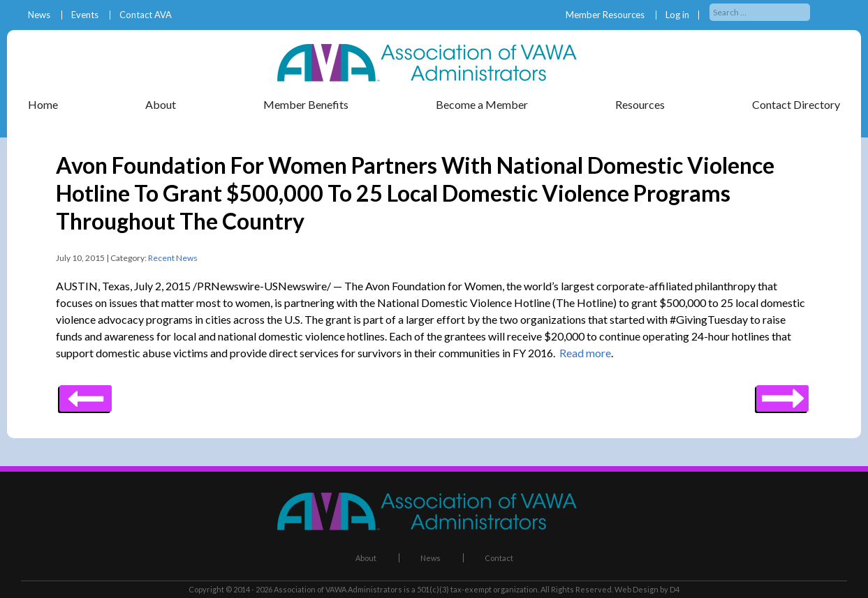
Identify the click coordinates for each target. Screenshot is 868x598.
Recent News (173, 258)
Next (86, 394)
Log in (677, 15)
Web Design (637, 589)
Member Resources (605, 15)
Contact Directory (796, 104)
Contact (499, 558)
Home (43, 104)
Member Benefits (306, 104)
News (39, 15)
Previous (782, 394)
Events (85, 15)
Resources (640, 104)
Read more (585, 353)
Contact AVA (146, 15)
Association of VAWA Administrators (338, 589)
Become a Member (482, 104)
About (161, 104)
